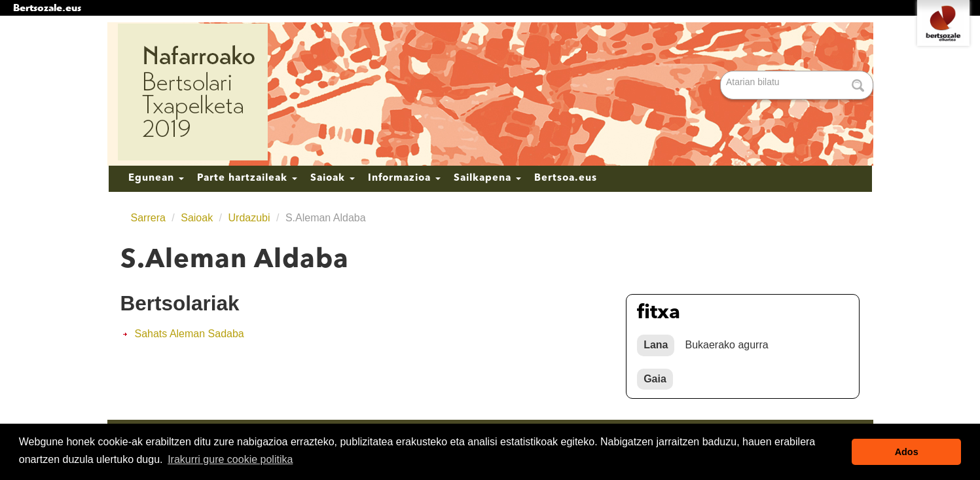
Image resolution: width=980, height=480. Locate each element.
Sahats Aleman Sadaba (190, 334)
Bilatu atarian (722, 72)
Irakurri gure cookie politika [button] (230, 459)
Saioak (333, 178)
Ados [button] (907, 452)
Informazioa (404, 178)
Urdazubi (249, 218)
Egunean (156, 178)
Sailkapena (487, 178)
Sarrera (148, 218)
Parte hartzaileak (247, 178)
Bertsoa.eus (566, 178)
